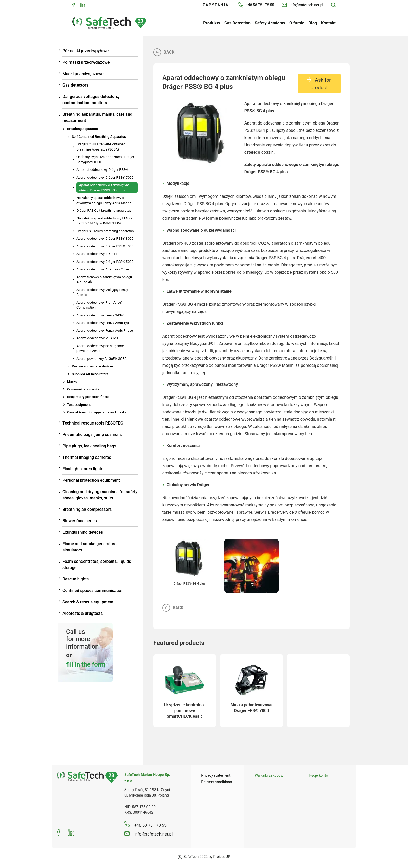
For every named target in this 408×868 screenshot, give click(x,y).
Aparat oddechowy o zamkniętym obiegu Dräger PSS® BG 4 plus (104, 188)
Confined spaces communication (93, 590)
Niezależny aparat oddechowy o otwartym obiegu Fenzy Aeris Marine (104, 200)
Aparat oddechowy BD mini (97, 254)
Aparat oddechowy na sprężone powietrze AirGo (100, 348)
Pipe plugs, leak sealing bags (89, 446)
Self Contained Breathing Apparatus (99, 137)
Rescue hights (76, 579)
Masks (72, 381)
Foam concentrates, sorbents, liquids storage (97, 564)
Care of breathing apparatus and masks (97, 412)
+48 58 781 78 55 (256, 5)
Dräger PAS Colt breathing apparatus (104, 210)
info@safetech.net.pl (302, 5)
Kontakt (328, 23)
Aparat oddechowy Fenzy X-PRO (101, 315)
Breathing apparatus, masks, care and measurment (97, 117)
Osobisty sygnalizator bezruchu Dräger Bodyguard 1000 (105, 159)
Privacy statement (216, 775)
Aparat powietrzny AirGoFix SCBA (102, 359)
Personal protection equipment (91, 480)
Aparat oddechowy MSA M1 (97, 338)
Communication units (83, 389)
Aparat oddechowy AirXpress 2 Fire (103, 269)
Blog (313, 23)
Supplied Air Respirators (90, 374)
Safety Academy (270, 23)
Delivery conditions (216, 782)
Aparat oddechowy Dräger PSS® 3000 (105, 239)
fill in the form (86, 664)
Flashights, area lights (83, 469)
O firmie (297, 23)
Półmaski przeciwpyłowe (85, 51)
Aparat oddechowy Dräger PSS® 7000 (105, 177)
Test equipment (79, 405)
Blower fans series (80, 521)
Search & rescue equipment (88, 602)
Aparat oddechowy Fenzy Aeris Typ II (104, 323)
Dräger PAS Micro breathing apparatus (105, 231)
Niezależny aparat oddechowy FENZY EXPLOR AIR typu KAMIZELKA (104, 221)
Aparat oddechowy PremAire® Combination (99, 305)
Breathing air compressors (87, 509)
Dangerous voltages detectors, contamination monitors (91, 100)
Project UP (222, 857)
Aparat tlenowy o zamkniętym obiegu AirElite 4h (104, 280)
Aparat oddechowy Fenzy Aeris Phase (105, 331)
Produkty (212, 23)
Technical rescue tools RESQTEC (93, 423)
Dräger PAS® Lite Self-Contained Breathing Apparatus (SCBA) (101, 147)
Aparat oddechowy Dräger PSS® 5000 (105, 262)
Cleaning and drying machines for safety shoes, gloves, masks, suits (100, 495)
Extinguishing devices (83, 532)
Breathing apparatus (82, 129)
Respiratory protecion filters (88, 397)
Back (164, 52)
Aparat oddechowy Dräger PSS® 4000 (105, 246)
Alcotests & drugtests (82, 613)
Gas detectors (75, 85)
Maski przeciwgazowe (83, 74)
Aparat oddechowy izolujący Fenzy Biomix (102, 292)
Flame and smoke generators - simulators (91, 547)
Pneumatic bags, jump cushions (92, 435)
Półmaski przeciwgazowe (86, 62)
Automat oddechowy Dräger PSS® (102, 170)
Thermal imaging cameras (87, 457)
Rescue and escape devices (93, 366)
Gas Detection (237, 23)
